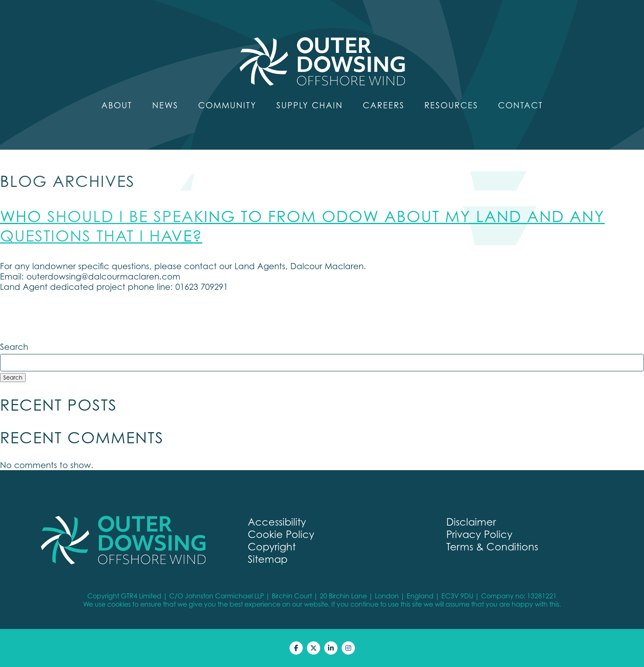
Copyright (272, 547)
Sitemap (268, 559)
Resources (451, 105)
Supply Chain (310, 105)
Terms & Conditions (492, 547)
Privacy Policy (479, 534)
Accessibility (277, 522)
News (165, 105)
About (117, 105)
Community (227, 105)
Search (14, 347)
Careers (384, 105)
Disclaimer (471, 522)
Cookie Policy (281, 534)
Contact (521, 105)
